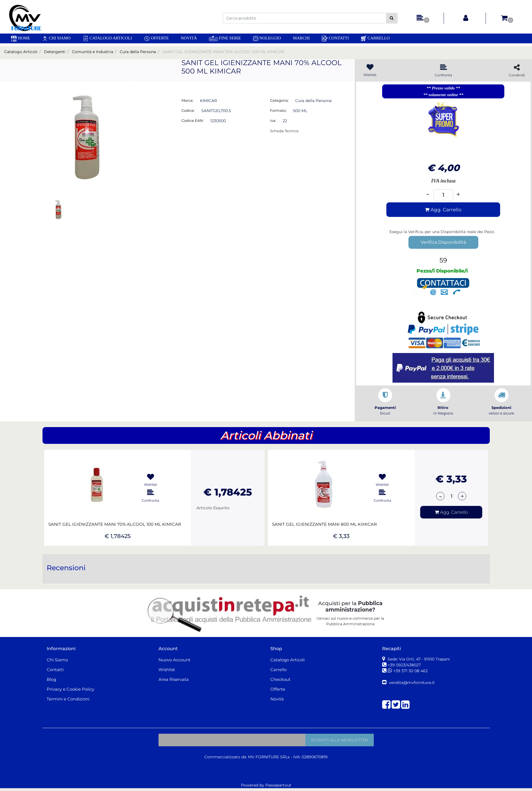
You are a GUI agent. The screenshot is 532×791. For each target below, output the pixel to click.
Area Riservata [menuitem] (174, 679)
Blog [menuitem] (51, 679)
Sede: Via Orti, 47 (418, 659)
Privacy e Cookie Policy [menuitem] (70, 689)
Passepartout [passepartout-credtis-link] (278, 785)
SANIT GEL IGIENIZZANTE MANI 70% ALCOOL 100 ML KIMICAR (115, 524)
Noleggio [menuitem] (267, 38)
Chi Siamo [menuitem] (56, 38)
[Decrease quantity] (428, 195)
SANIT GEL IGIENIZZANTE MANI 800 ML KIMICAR (324, 524)
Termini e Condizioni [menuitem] (68, 699)
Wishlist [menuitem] (167, 670)
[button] (392, 18)
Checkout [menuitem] (280, 679)
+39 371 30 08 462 (411, 671)
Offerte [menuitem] (156, 39)
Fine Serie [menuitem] (225, 38)
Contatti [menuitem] (335, 39)
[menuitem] (21, 38)
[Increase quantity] (458, 194)
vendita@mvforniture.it (411, 683)
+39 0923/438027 (405, 665)
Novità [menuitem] (189, 38)
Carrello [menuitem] (375, 38)
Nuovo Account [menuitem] (174, 660)
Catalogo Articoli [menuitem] (107, 38)
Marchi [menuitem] (301, 38)
